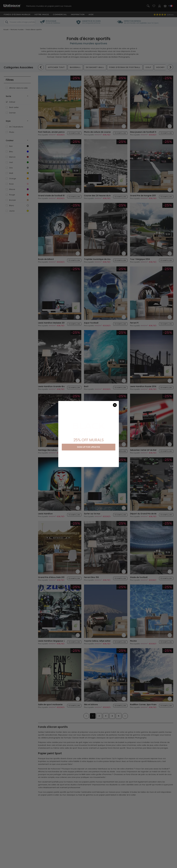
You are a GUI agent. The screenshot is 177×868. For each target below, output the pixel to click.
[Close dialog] (115, 405)
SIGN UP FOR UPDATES (88, 447)
